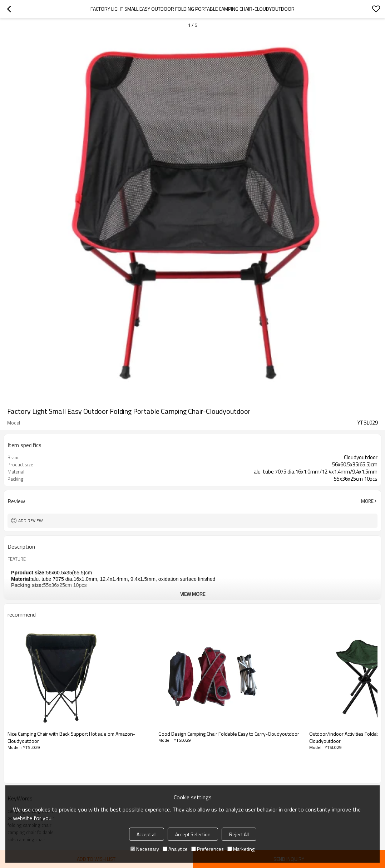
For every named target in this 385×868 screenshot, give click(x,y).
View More (193, 594)
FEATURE (17, 559)
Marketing (241, 849)
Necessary (145, 849)
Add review (31, 521)
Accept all (147, 834)
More (367, 501)
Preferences (208, 849)
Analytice (175, 849)
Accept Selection (193, 834)
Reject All (239, 834)
